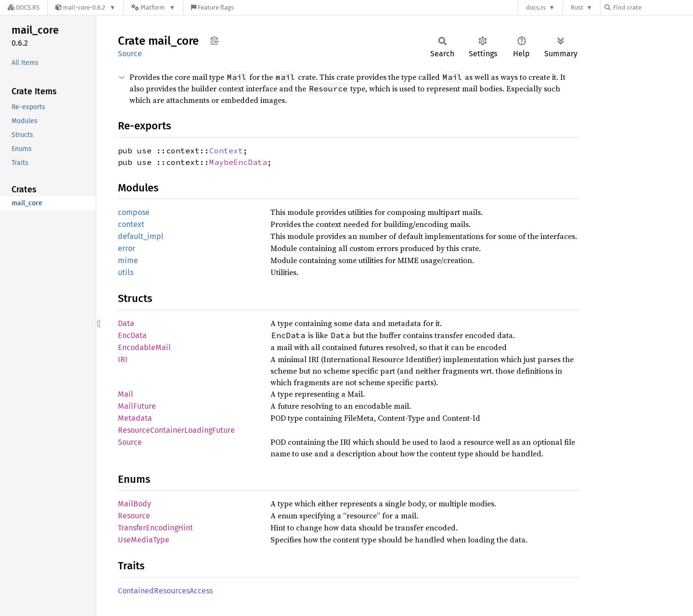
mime (128, 260)
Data (126, 323)
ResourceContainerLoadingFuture (176, 430)
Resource (134, 516)
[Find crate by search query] (653, 7)
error (127, 248)
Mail (126, 394)
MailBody (135, 504)
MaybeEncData (238, 162)
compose (134, 212)
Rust (577, 7)
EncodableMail (144, 347)
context (131, 224)
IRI (123, 359)
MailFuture (137, 406)
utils (126, 272)
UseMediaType (144, 540)
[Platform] (153, 7)
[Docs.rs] (24, 7)
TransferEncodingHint (155, 528)
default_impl (141, 236)
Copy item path (214, 40)
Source (130, 54)
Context (226, 151)
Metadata (135, 418)
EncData (132, 335)
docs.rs (536, 7)
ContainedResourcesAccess (165, 591)
